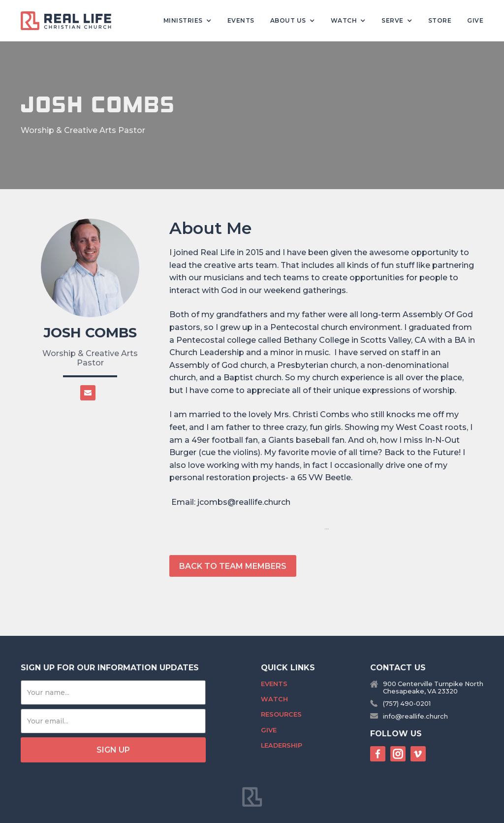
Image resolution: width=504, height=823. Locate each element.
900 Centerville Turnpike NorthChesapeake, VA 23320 (433, 688)
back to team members (233, 566)
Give (475, 20)
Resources (281, 714)
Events (241, 20)
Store (440, 20)
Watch (274, 699)
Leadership (282, 745)
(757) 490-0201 (407, 704)
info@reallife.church (415, 716)
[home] (70, 21)
